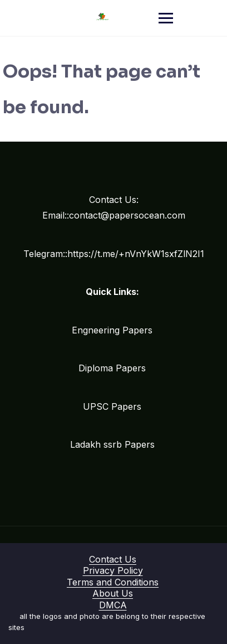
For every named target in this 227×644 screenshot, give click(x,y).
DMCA (113, 605)
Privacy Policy (113, 570)
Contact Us (113, 559)
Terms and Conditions (113, 582)
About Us (113, 593)
